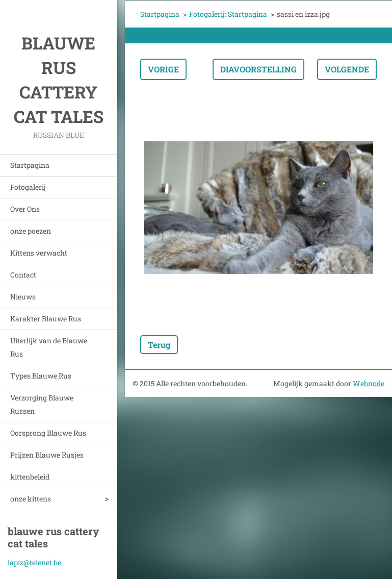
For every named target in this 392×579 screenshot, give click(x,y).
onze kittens (31, 499)
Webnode (369, 383)
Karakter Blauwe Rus (46, 319)
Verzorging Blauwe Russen (42, 404)
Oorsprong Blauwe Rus (48, 433)
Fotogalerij (28, 187)
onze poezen (31, 231)
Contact (23, 275)
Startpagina (30, 165)
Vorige (163, 69)
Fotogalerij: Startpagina (228, 14)
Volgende (347, 69)
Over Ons (25, 209)
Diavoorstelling (258, 69)
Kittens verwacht (39, 253)
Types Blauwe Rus (41, 376)
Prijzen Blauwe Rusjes (47, 455)
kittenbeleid (30, 477)
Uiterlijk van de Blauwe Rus (49, 347)
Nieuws (23, 297)
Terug (159, 345)
